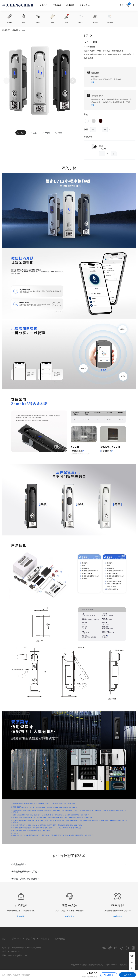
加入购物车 (109, 975)
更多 (93, 82)
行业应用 (72, 5)
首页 (4, 939)
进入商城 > (21, 917)
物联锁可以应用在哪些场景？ (25, 879)
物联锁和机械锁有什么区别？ (25, 872)
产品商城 (58, 5)
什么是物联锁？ (19, 865)
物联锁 (15, 30)
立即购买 (128, 975)
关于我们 (45, 5)
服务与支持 (86, 5)
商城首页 (6, 30)
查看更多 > (70, 917)
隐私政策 (123, 965)
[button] (73, 81)
